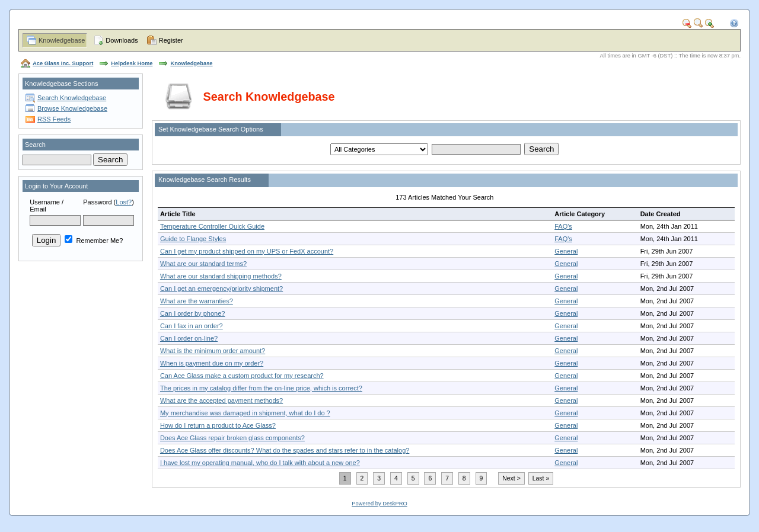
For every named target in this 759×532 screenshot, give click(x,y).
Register (171, 40)
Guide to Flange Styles (193, 239)
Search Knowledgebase (72, 98)
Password (97, 202)
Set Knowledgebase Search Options (211, 129)
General (566, 251)
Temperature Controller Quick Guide (212, 226)
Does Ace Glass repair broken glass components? (232, 438)
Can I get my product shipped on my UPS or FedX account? (247, 251)
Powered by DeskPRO (379, 504)
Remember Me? (94, 241)
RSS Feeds (54, 119)
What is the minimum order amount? (213, 351)
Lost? (124, 202)
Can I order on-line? (189, 338)
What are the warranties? (197, 301)
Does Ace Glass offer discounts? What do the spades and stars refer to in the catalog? (285, 450)
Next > (511, 478)
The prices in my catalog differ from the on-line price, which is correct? (261, 388)
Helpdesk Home (132, 63)
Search (35, 145)
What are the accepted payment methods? (221, 400)
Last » (541, 478)
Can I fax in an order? (192, 326)
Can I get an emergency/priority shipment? (221, 289)
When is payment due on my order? (212, 363)
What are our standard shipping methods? (221, 276)
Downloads (122, 40)
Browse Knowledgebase (72, 108)
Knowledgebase (62, 40)
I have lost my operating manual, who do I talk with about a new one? (260, 463)
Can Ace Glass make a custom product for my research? (242, 376)
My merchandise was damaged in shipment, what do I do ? (245, 413)
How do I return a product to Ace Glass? (218, 425)
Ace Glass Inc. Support (63, 63)
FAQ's (563, 226)
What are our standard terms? (203, 264)
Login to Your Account (56, 186)
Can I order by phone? (192, 313)
